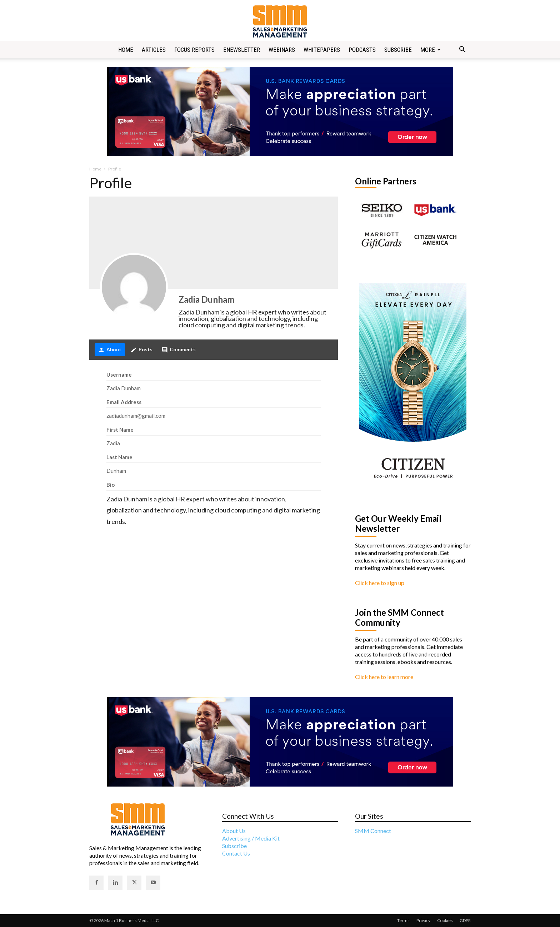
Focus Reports (194, 50)
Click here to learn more (384, 677)
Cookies (445, 920)
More (431, 50)
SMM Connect (373, 831)
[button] (462, 50)
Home (126, 50)
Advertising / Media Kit (251, 838)
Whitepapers (322, 50)
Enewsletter (242, 50)
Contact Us (236, 853)
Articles (154, 50)
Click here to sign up (380, 583)
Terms (403, 920)
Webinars (282, 50)
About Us (234, 831)
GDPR (465, 920)
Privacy (423, 920)
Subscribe (398, 50)
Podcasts (362, 50)
